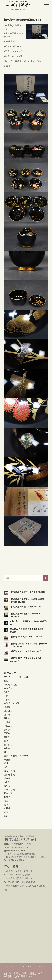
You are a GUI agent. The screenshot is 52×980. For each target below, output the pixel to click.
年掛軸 (7, 737)
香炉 (6, 816)
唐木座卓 (8, 711)
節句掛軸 (8, 786)
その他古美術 (11, 685)
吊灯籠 (7, 707)
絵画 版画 (9, 790)
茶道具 (7, 797)
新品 (6, 741)
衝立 (6, 804)
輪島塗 (7, 808)
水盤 (6, 767)
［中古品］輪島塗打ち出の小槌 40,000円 (28, 592)
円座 (6, 696)
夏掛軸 (7, 718)
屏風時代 (8, 733)
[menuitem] (44, 6)
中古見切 (8, 688)
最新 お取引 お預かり (16, 756)
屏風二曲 (8, 726)
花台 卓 (8, 793)
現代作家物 (9, 775)
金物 (6, 812)
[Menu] (44, 6)
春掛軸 (7, 748)
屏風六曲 (8, 730)
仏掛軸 (7, 692)
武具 (6, 763)
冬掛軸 (7, 700)
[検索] (26, 578)
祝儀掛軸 (8, 778)
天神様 (7, 722)
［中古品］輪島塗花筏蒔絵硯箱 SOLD (27, 607)
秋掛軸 (7, 782)
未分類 (7, 760)
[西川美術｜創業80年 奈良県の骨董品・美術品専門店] (22, 6)
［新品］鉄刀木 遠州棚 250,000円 (26, 651)
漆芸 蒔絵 (9, 771)
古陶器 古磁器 (12, 703)
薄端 (6, 801)
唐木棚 (7, 715)
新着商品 (8, 745)
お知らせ (8, 681)
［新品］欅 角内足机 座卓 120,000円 (26, 637)
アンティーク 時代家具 (16, 677)
